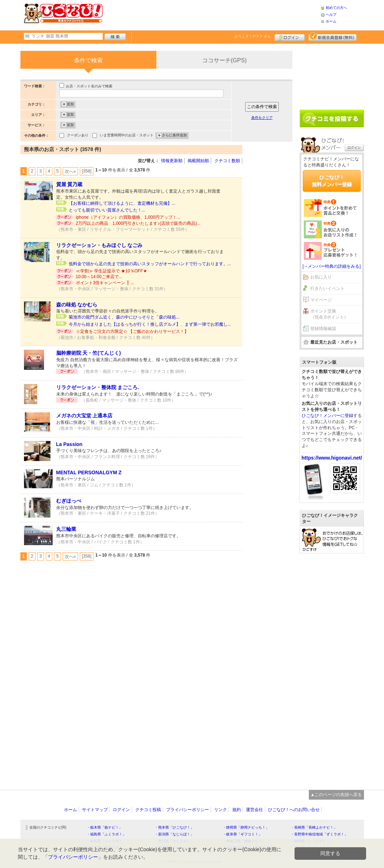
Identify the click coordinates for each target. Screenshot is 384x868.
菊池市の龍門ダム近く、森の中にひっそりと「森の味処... (124, 317)
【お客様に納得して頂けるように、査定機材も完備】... (122, 203)
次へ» (70, 171)
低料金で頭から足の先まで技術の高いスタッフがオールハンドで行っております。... (150, 264)
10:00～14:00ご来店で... (99, 277)
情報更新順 (172, 161)
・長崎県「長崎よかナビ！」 (314, 827)
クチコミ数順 (227, 161)
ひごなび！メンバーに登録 (327, 416)
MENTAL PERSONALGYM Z (89, 472)
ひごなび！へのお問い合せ (294, 810)
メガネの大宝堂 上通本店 (84, 416)
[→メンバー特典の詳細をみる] (332, 266)
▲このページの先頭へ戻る (336, 795)
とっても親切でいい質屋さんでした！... (107, 210)
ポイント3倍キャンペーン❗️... (105, 283)
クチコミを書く (332, 118)
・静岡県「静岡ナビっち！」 (246, 827)
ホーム (331, 21)
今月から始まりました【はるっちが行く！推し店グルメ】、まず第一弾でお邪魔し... (150, 324)
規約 (237, 810)
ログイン (290, 37)
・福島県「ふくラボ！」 (106, 834)
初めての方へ (336, 8)
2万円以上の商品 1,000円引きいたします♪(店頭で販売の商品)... (138, 223)
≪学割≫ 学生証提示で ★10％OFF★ (111, 271)
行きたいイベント (327, 288)
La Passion (69, 444)
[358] (87, 171)
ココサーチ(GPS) (224, 60)
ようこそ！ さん (253, 36)
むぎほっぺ (69, 501)
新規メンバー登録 (333, 37)
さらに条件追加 (174, 136)
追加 (70, 105)
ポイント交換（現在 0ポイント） (329, 314)
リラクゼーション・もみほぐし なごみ (99, 245)
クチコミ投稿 (148, 810)
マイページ (321, 300)
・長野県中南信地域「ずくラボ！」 (319, 834)
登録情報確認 (323, 329)
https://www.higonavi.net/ (332, 458)
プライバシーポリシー (188, 810)
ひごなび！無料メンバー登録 (332, 181)
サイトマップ (95, 810)
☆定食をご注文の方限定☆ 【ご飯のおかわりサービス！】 (132, 331)
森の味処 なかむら (77, 305)
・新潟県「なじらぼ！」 (174, 834)
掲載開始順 (198, 161)
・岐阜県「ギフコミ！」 (242, 834)
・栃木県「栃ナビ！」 (104, 827)
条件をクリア (262, 118)
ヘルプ (331, 14)
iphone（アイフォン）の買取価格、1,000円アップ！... (128, 217)
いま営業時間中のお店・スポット (127, 136)
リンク (220, 810)
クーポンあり (78, 136)
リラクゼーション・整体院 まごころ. (98, 387)
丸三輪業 (66, 529)
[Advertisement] (212, 14)
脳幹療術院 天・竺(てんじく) (89, 353)
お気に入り (321, 277)
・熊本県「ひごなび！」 (174, 827)
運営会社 (254, 810)
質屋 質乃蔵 (69, 184)
